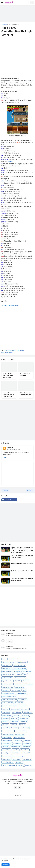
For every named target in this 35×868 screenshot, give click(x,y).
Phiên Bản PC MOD (8, 703)
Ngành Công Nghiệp (20, 678)
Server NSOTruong (7, 740)
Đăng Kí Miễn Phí (7, 665)
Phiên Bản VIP (19, 703)
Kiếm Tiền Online (27, 672)
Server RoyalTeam (15, 747)
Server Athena (25, 709)
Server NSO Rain (7, 737)
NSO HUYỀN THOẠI (8, 687)
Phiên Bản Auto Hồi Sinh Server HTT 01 (22, 572)
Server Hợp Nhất (24, 718)
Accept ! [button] (6, 865)
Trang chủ (4, 25)
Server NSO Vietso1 (19, 737)
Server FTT (14, 718)
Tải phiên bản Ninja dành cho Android (26, 394)
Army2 (11, 659)
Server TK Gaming (17, 753)
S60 (16, 706)
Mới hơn (6, 490)
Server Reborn (27, 744)
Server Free (6, 718)
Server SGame (6, 750)
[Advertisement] (17, 14)
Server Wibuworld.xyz (18, 756)
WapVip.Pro (28, 765)
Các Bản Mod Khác (14, 25)
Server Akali (23, 706)
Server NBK (14, 728)
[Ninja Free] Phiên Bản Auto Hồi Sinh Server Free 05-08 (22, 579)
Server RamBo (17, 744)
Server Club (16, 715)
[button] (2, 3)
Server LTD (22, 725)
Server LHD (14, 725)
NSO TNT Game (16, 690)
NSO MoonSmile (20, 687)
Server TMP (27, 753)
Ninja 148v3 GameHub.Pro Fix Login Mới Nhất (8, 395)
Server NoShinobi (24, 728)
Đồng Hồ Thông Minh (20, 665)
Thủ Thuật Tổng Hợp (8, 762)
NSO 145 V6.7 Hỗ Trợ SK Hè (25, 375)
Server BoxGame (17, 712)
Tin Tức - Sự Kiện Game (9, 765)
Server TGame (25, 750)
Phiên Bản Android (21, 693)
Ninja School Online (7, 353)
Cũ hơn (29, 490)
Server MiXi (5, 728)
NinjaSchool (18, 684)
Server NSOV (18, 740)
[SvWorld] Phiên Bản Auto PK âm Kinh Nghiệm (8, 376)
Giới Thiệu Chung (7, 668)
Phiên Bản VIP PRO (8, 706)
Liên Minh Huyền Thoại (8, 675)
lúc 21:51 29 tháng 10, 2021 (14, 450)
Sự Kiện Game (16, 759)
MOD (26, 675)
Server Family (25, 715)
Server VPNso (6, 756)
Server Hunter (15, 722)
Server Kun (5, 725)
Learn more (5, 861)
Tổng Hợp (20, 765)
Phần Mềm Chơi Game (8, 693)
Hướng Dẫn (17, 672)
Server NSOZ (28, 740)
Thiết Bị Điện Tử (27, 759)
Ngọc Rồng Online (7, 681)
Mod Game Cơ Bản (7, 678)
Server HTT (5, 722)
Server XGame (6, 759)
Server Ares (5, 709)
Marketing (19, 675)
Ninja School (20, 350)
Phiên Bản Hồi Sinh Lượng (9, 697)
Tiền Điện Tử (19, 762)
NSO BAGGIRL (28, 684)
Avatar (16, 659)
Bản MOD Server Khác (8, 662)
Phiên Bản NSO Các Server (10, 700)
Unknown (10, 448)
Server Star (16, 750)
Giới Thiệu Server (7, 672)
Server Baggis (6, 712)
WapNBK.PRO (17, 795)
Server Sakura (26, 747)
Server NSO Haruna (8, 734)
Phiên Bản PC (23, 700)
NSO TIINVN (6, 690)
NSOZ (24, 690)
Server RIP (5, 747)
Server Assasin (15, 709)
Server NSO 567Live (8, 731)
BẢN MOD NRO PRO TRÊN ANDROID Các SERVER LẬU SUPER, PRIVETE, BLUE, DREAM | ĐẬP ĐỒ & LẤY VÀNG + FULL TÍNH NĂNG (22, 550)
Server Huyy (24, 722)
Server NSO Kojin (20, 734)
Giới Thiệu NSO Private (20, 668)
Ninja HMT (17, 681)
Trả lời (5, 457)
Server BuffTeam (28, 712)
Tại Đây (10, 162)
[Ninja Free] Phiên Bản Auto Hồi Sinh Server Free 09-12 (22, 557)
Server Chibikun (7, 715)
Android (4, 659)
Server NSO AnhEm (21, 731)
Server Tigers (6, 753)
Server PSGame (7, 744)
